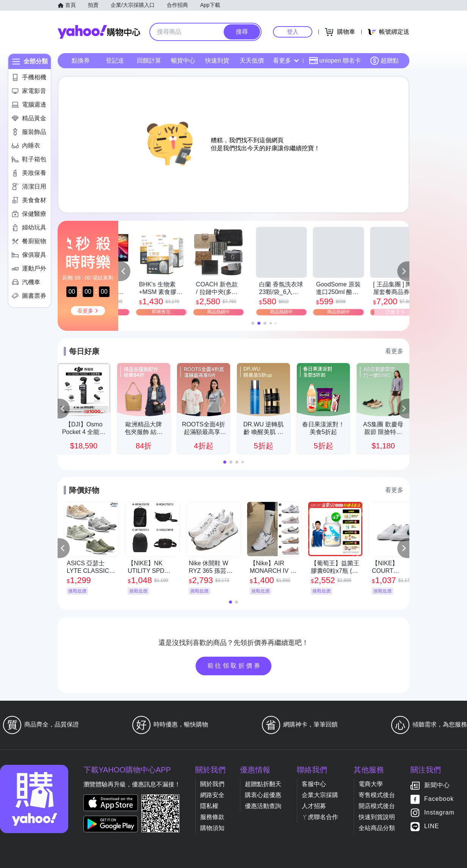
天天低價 (252, 61)
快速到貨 (217, 61)
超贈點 (384, 61)
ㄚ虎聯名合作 (320, 817)
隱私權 (209, 806)
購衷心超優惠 (263, 795)
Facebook (439, 799)
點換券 (81, 61)
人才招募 (314, 806)
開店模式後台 (377, 806)
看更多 (286, 61)
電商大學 (371, 784)
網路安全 (212, 795)
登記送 (115, 61)
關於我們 (212, 784)
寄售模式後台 (377, 795)
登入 (293, 32)
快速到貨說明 (377, 817)
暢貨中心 (183, 61)
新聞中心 (437, 785)
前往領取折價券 (235, 666)
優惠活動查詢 (263, 806)
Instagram (439, 813)
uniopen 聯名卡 (335, 61)
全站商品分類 (377, 828)
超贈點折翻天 (263, 784)
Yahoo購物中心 (99, 32)
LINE (432, 826)
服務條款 (212, 817)
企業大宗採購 (320, 795)
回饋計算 (149, 61)
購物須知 (212, 828)
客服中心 (314, 784)
